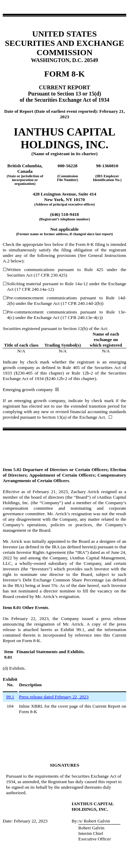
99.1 (10, 697)
